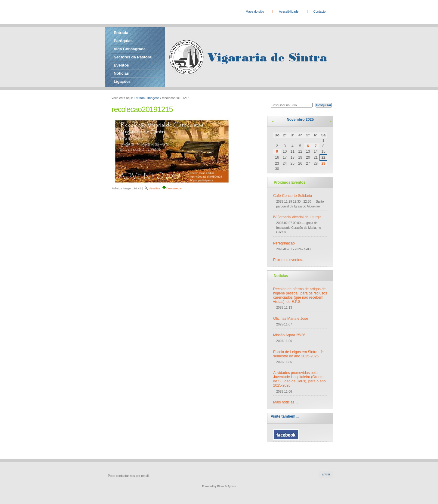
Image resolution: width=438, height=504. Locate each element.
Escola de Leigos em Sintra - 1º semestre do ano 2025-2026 (299, 354)
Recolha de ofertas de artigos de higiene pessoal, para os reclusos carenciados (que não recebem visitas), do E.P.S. (300, 295)
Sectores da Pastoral (133, 57)
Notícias (121, 73)
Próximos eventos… (289, 260)
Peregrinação (284, 243)
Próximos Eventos (290, 182)
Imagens (153, 98)
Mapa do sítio (255, 12)
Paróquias (123, 41)
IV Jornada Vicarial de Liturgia (297, 217)
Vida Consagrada (130, 49)
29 (323, 163)
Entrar (326, 474)
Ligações (122, 81)
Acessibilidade (289, 12)
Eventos (121, 65)
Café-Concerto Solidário (293, 196)
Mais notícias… (286, 402)
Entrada (121, 33)
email (145, 476)
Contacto (320, 12)
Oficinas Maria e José (291, 319)
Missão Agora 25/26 (289, 335)
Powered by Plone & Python (219, 486)
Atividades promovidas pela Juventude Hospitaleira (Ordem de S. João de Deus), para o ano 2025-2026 (299, 379)
